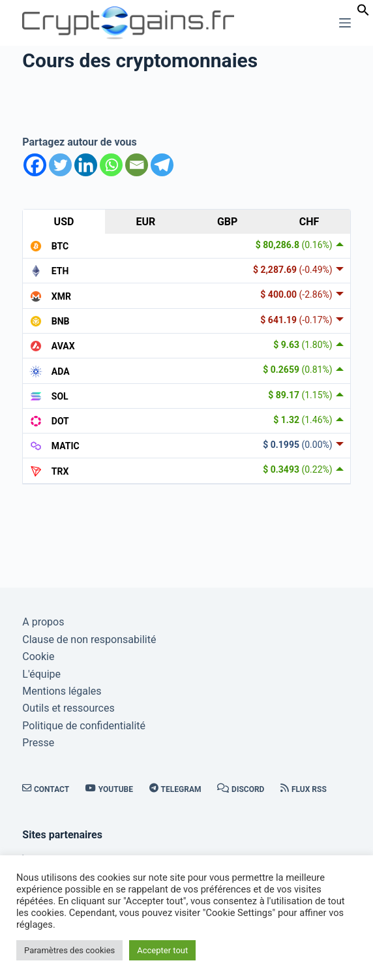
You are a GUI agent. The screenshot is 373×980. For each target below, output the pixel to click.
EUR (145, 222)
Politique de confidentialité (84, 726)
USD (64, 222)
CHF (309, 222)
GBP (227, 222)
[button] (363, 13)
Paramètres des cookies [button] (69, 950)
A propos (43, 622)
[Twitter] (60, 165)
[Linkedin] (86, 165)
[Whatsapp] (111, 165)
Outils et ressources (68, 708)
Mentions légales (62, 691)
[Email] (137, 165)
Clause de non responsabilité (89, 640)
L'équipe (41, 674)
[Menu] (345, 23)
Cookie (38, 656)
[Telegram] (162, 165)
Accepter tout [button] (162, 950)
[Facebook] (35, 165)
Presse (38, 743)
